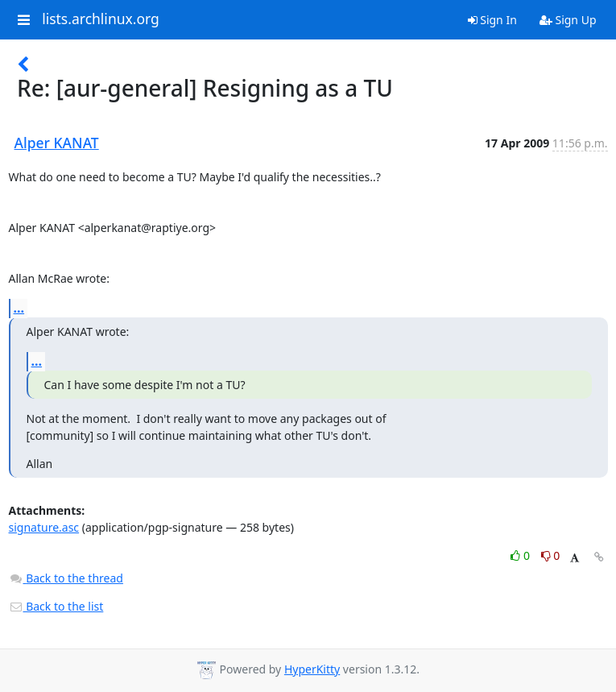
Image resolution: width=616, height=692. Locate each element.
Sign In (492, 20)
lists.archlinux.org (101, 19)
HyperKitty (312, 669)
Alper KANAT (57, 143)
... (19, 308)
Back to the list (56, 606)
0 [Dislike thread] (551, 555)
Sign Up (568, 20)
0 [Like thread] (521, 555)
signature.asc (44, 527)
